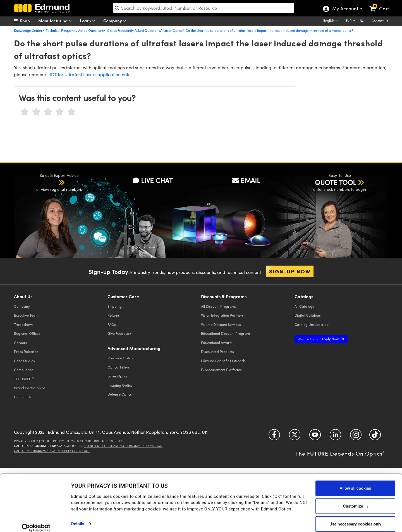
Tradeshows (24, 324)
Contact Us (380, 21)
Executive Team (26, 315)
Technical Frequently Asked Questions (75, 30)
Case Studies (24, 361)
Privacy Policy (26, 441)
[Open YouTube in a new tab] (315, 437)
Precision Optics (120, 358)
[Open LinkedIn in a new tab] (335, 437)
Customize (356, 499)
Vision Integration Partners (222, 315)
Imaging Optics (120, 385)
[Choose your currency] (351, 21)
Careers (21, 342)
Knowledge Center (28, 30)
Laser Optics (173, 30)
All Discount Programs (219, 306)
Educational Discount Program (225, 333)
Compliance (24, 369)
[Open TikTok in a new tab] (375, 437)
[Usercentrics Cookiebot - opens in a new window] (36, 521)
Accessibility (112, 441)
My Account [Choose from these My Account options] (345, 9)
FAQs (112, 324)
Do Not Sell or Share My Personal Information (123, 446)
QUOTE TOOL (336, 182)
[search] (204, 8)
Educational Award (216, 342)
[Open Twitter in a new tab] (295, 437)
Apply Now (319, 339)
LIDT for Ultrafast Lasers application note (89, 74)
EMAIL (246, 180)
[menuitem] (28, 21)
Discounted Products (217, 351)
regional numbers (66, 189)
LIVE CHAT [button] (153, 180)
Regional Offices (27, 333)
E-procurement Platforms (221, 369)
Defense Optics (120, 394)
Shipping (115, 306)
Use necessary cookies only (355, 517)
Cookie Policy (52, 441)
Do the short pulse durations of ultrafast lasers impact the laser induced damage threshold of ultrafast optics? (269, 30)
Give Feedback (119, 333)
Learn (89, 21)
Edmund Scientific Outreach (223, 361)
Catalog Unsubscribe (312, 324)
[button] (366, 21)
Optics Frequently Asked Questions (133, 30)
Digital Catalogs (308, 315)
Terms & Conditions (83, 441)
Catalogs (304, 306)
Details (78, 517)
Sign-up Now (290, 271)
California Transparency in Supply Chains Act (52, 451)
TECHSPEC (24, 379)
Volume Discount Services (221, 324)
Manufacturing (56, 21)
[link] (382, 4)
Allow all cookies (355, 482)
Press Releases (26, 351)
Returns (114, 315)
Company (116, 21)
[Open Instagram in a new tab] (356, 437)
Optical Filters (119, 367)
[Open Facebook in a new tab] (274, 437)
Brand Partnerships (30, 388)
